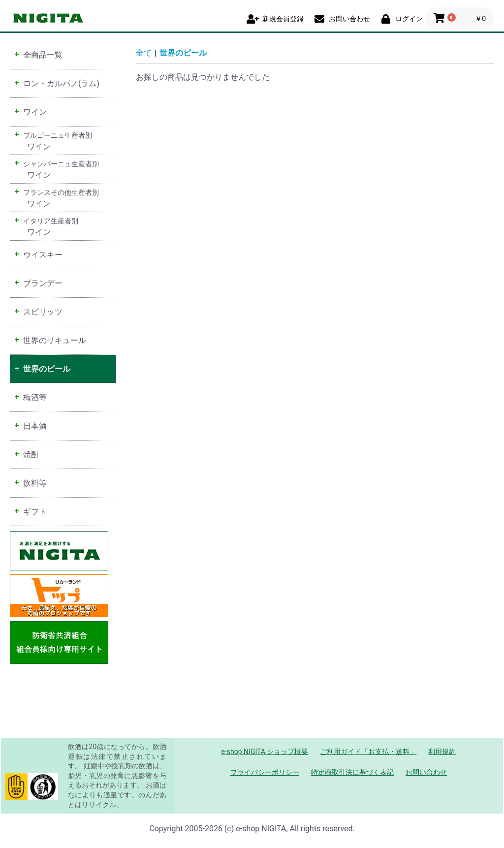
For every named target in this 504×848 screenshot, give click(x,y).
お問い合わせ (426, 772)
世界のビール (183, 53)
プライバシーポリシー (265, 772)
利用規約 (442, 752)
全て (144, 53)
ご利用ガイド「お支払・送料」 (368, 752)
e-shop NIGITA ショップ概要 (265, 752)
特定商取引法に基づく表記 (352, 772)
